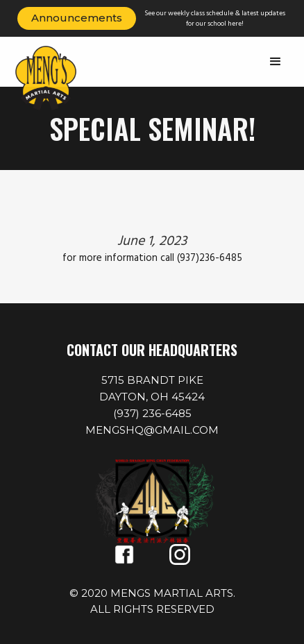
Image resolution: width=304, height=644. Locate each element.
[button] (276, 62)
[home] (56, 78)
